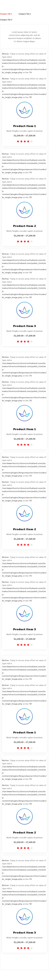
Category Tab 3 (6, 20)
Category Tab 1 (6, 14)
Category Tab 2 (25, 14)
